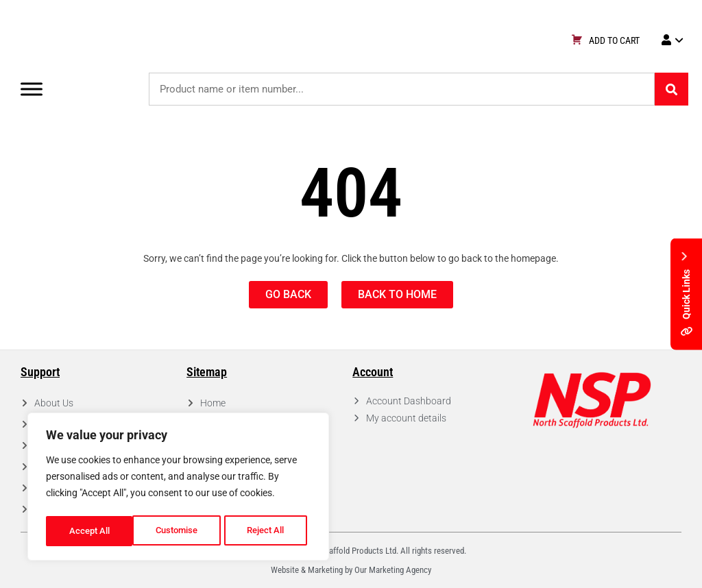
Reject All (180, 531)
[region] (178, 489)
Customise (90, 531)
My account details (406, 418)
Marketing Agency (400, 570)
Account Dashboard (409, 401)
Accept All (269, 531)
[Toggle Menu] (32, 89)
